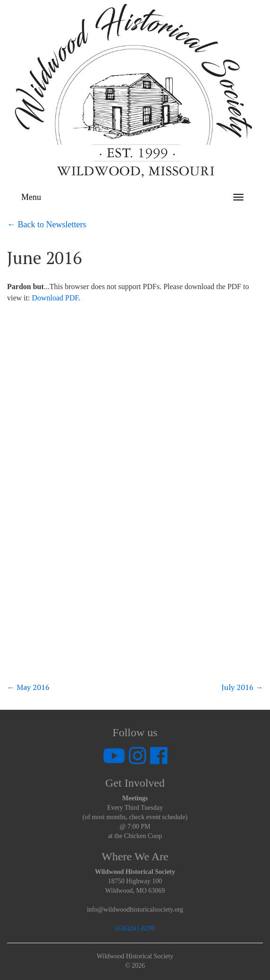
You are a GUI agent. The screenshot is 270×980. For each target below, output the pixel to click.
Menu (31, 197)
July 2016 (242, 687)
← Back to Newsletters (46, 224)
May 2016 (28, 687)
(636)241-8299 (135, 928)
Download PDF (55, 298)
